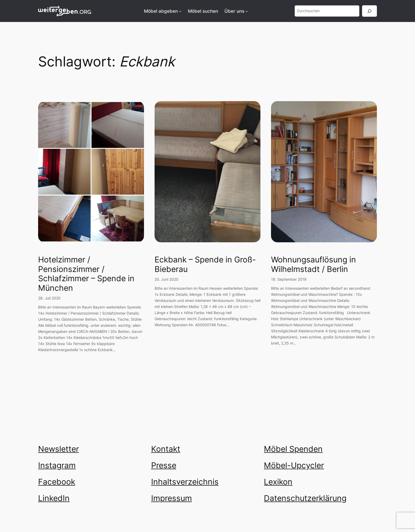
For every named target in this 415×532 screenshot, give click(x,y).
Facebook (57, 482)
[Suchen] (369, 11)
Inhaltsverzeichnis (185, 482)
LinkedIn (54, 498)
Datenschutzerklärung (305, 498)
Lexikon (278, 482)
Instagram (57, 465)
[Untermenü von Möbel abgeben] (180, 11)
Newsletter (58, 449)
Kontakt (166, 449)
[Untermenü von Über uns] (247, 11)
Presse (164, 465)
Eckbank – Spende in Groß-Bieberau (205, 264)
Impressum (172, 498)
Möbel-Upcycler (294, 465)
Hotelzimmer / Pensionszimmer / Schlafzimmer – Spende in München (86, 274)
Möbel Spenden (293, 449)
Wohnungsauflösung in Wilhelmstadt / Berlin (313, 264)
